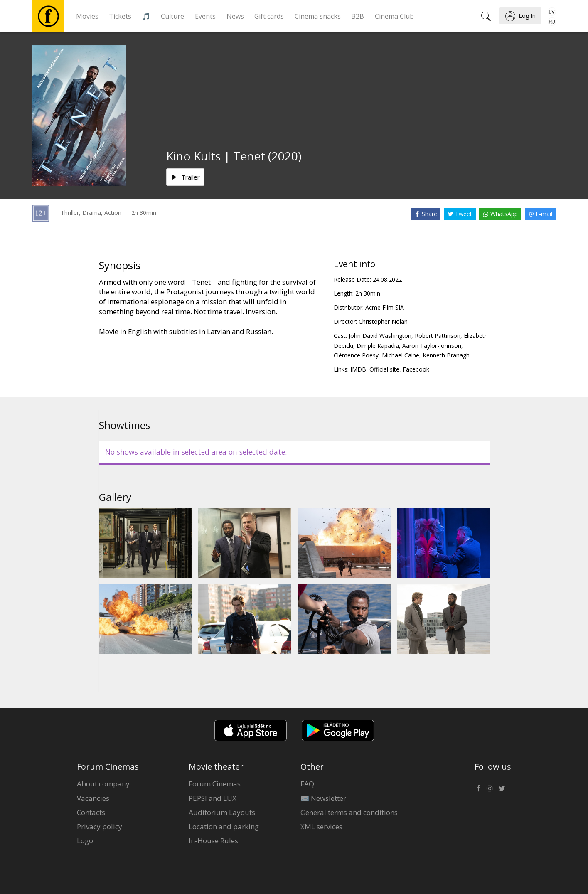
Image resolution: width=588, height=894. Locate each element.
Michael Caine (401, 355)
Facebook (416, 369)
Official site (384, 369)
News (235, 16)
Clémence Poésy (356, 355)
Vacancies (93, 798)
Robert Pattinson (438, 336)
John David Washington (380, 336)
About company (103, 784)
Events (205, 16)
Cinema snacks (318, 16)
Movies (87, 16)
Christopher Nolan (383, 321)
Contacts (91, 812)
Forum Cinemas (215, 784)
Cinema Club (394, 16)
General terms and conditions (349, 812)
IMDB (358, 369)
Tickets (120, 16)
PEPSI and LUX (213, 798)
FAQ (307, 784)
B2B (358, 16)
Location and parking (224, 826)
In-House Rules (213, 841)
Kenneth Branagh (446, 355)
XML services (321, 826)
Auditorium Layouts (222, 812)
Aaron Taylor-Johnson (432, 346)
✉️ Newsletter (323, 798)
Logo (85, 841)
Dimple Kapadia (378, 346)
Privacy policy (100, 826)
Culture (172, 16)
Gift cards (269, 16)
